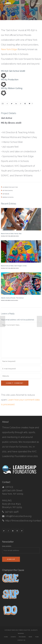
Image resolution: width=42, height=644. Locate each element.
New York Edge (9, 49)
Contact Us (21, 640)
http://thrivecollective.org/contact (23, 521)
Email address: (7, 546)
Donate (13, 637)
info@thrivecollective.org (18, 516)
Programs (22, 637)
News (30, 637)
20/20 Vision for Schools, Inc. (17, 447)
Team (37, 637)
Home (6, 637)
